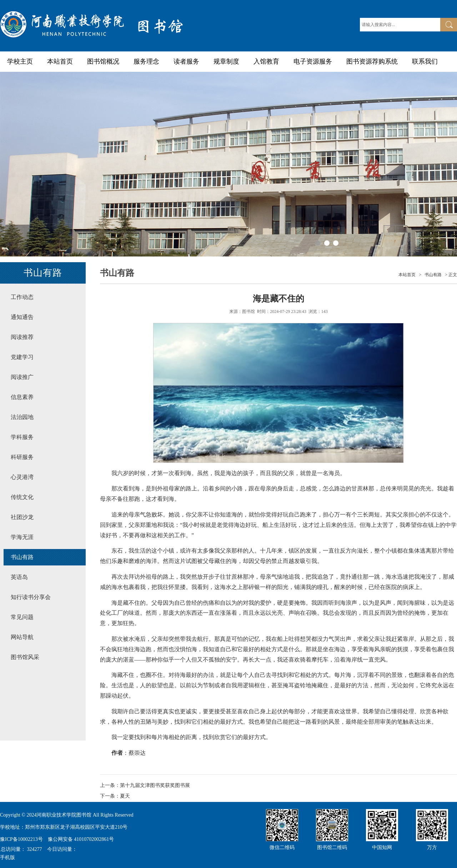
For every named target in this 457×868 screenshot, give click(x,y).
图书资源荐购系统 (372, 61)
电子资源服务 (313, 61)
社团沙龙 (22, 517)
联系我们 (425, 61)
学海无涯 (22, 537)
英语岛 (19, 577)
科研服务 (22, 457)
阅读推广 (22, 377)
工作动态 (22, 297)
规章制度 (226, 61)
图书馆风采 (25, 657)
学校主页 (20, 61)
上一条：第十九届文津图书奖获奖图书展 (145, 785)
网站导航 (22, 637)
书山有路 (22, 557)
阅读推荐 (22, 337)
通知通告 (22, 317)
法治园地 (22, 417)
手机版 (7, 857)
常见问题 (22, 617)
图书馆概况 (103, 61)
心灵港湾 (22, 477)
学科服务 (22, 437)
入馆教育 (266, 61)
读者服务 (186, 61)
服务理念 (146, 61)
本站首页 (60, 61)
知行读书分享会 (31, 597)
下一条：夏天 (115, 796)
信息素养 (22, 397)
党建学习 (22, 357)
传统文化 (22, 497)
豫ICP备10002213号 (21, 839)
